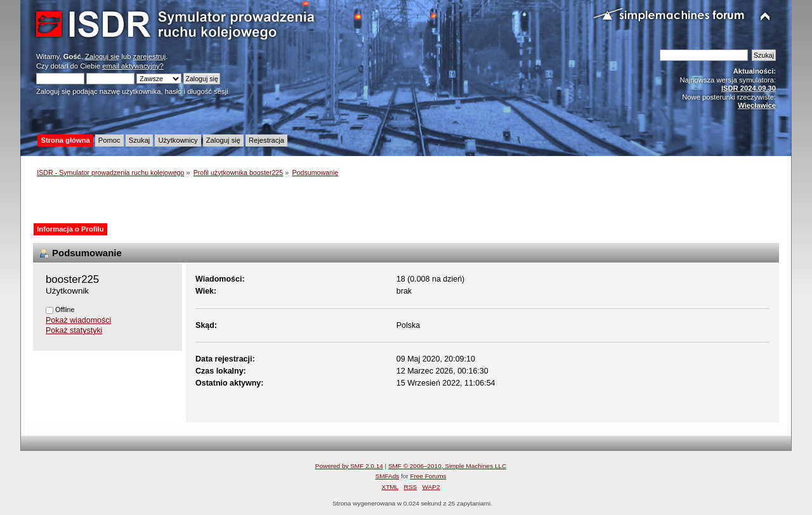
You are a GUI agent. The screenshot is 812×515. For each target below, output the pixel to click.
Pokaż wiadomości (78, 320)
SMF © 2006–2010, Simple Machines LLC (447, 466)
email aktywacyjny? (133, 66)
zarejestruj (150, 56)
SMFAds (388, 476)
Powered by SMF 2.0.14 (349, 466)
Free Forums (428, 476)
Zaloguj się (102, 56)
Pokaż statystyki (74, 330)
